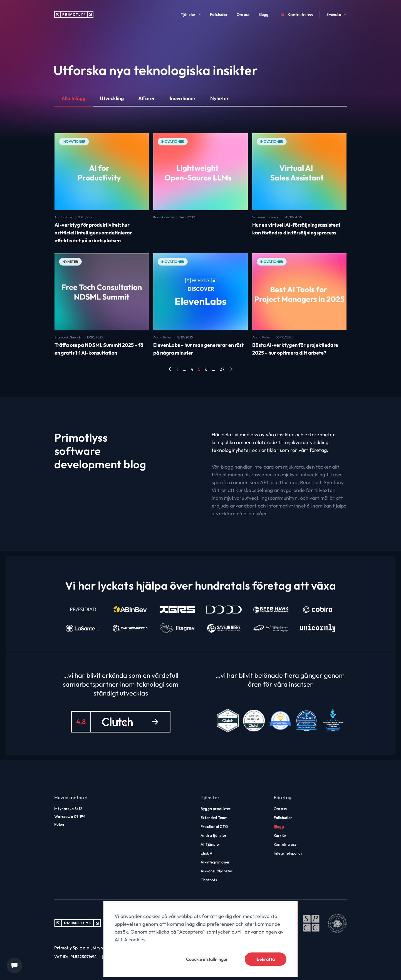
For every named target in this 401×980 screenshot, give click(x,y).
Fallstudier (219, 14)
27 (222, 369)
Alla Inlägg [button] (73, 98)
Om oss (243, 14)
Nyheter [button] (220, 98)
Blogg (263, 14)
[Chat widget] (14, 966)
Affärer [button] (147, 98)
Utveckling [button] (112, 98)
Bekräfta (266, 959)
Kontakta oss (296, 14)
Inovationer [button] (183, 98)
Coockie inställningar (207, 959)
